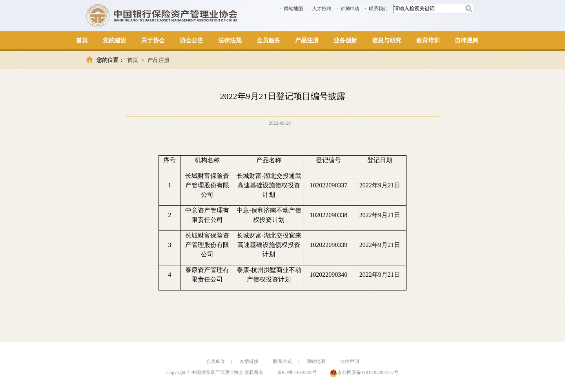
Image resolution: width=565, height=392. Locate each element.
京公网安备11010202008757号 (368, 372)
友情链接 (249, 361)
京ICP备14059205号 (297, 372)
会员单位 (215, 361)
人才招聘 (322, 9)
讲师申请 (350, 9)
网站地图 (293, 9)
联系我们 (378, 9)
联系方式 (282, 361)
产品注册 (159, 60)
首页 (133, 60)
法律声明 (350, 361)
